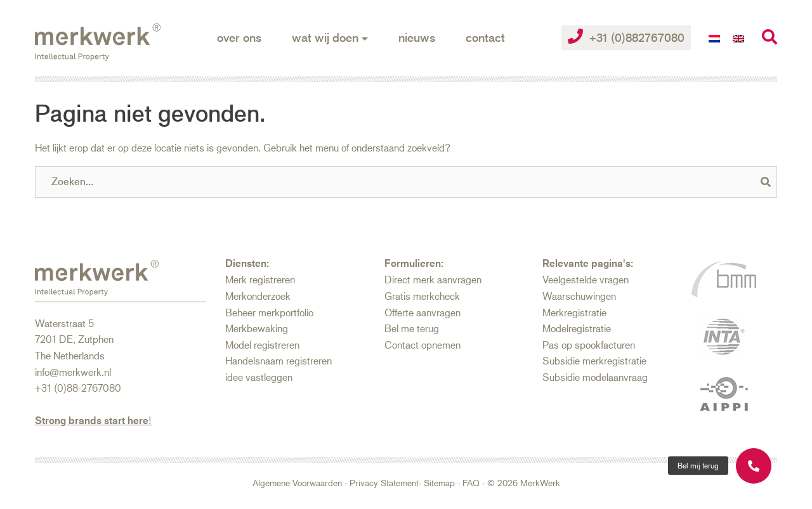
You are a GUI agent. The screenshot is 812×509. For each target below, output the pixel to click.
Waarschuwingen (579, 296)
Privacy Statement (384, 483)
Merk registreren (260, 279)
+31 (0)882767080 (626, 36)
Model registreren (262, 345)
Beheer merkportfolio (269, 312)
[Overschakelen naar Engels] (738, 38)
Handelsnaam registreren (278, 360)
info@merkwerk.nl (73, 372)
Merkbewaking (257, 328)
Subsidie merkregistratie (594, 360)
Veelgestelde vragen (586, 279)
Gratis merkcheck (422, 296)
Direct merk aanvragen (433, 279)
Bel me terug (412, 328)
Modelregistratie (577, 328)
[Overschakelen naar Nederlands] (714, 38)
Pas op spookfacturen (589, 345)
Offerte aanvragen (422, 312)
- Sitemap (437, 483)
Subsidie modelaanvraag (595, 377)
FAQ (471, 483)
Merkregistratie (574, 312)
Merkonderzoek (258, 296)
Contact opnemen (422, 345)
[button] (698, 466)
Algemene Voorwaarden (297, 483)
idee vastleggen (259, 377)
